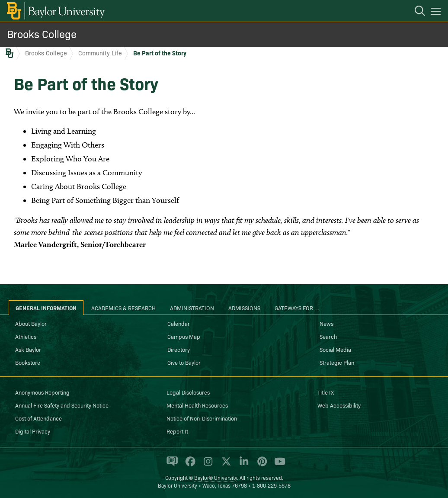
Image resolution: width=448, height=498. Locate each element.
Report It (177, 431)
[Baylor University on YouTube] (278, 465)
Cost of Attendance (38, 418)
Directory (179, 349)
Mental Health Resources (197, 405)
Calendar (179, 323)
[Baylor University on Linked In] (242, 465)
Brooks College (42, 34)
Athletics (26, 336)
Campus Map (184, 336)
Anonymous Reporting (42, 392)
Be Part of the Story (160, 53)
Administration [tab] (192, 308)
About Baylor (31, 323)
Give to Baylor (184, 362)
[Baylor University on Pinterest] (261, 465)
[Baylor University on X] (225, 465)
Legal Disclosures (188, 392)
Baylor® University (216, 477)
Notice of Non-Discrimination (202, 418)
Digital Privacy (33, 431)
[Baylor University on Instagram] (206, 465)
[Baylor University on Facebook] (189, 465)
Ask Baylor (28, 349)
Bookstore (28, 362)
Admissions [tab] (244, 308)
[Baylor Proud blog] (171, 465)
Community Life (100, 53)
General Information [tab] (46, 308)
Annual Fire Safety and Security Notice (62, 405)
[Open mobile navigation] (437, 13)
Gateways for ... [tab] (297, 308)
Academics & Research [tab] (123, 308)
